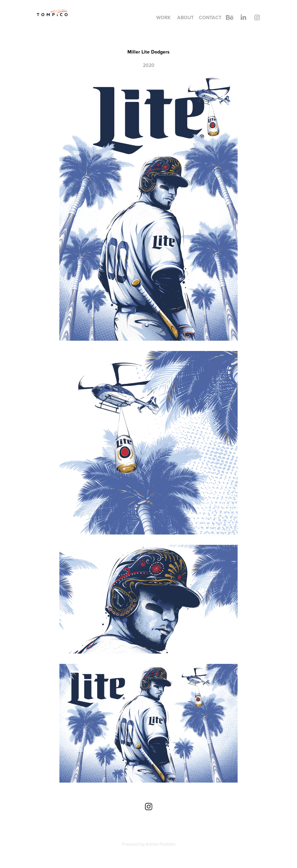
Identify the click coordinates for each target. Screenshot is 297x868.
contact (210, 17)
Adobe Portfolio (161, 844)
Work (163, 17)
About (185, 17)
